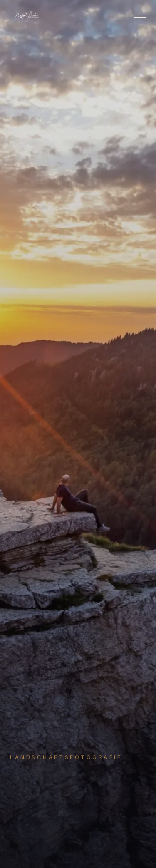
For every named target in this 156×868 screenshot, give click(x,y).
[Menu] (140, 15)
